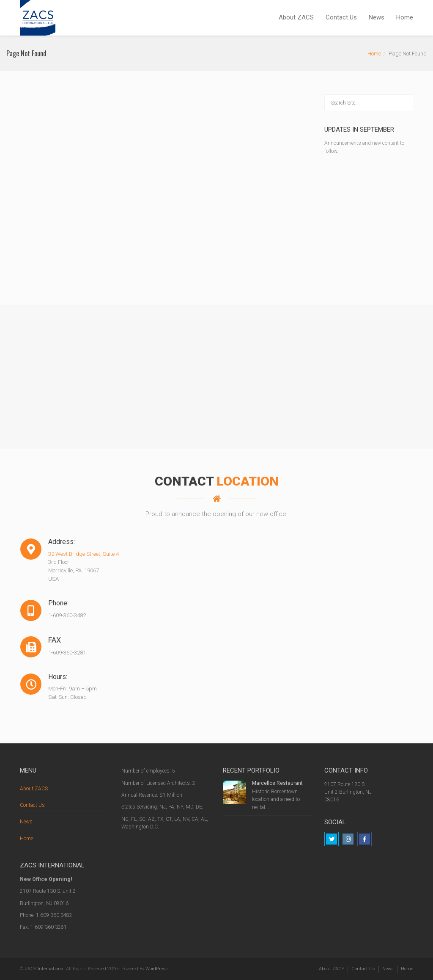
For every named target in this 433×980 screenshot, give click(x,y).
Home (405, 17)
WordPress (157, 969)
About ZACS (296, 17)
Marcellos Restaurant (277, 783)
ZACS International (45, 969)
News (377, 17)
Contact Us (341, 17)
